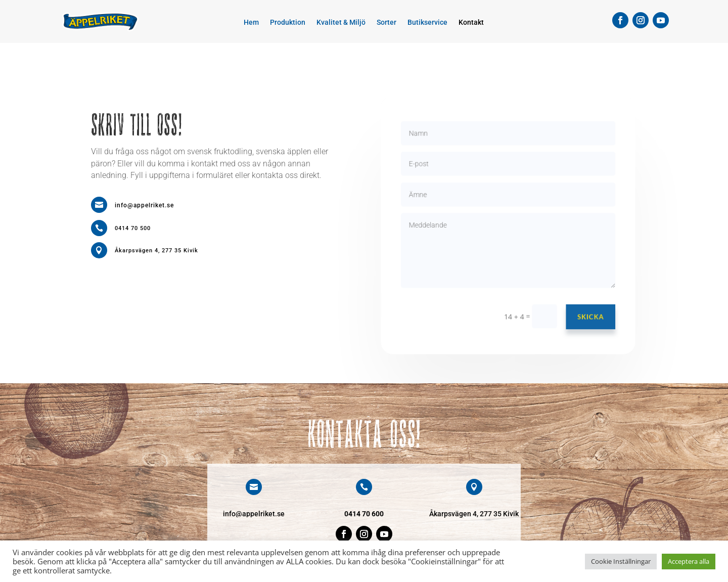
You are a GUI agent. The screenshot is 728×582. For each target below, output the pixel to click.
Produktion (288, 23)
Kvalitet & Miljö (341, 23)
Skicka (587, 313)
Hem (251, 23)
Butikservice (427, 23)
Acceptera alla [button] (689, 561)
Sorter (386, 23)
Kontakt (471, 23)
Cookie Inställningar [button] (621, 561)
